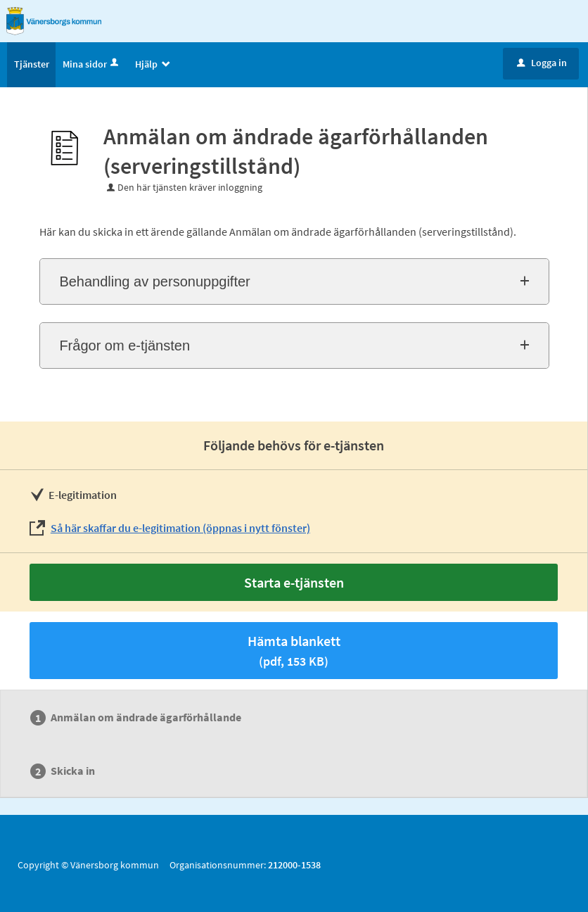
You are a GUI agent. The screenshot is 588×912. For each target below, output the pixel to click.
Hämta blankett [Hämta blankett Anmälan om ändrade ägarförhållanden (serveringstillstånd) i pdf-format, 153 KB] (294, 651)
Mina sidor (92, 64)
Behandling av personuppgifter (154, 281)
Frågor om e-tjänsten (124, 346)
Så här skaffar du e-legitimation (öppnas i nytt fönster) (180, 528)
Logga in (542, 63)
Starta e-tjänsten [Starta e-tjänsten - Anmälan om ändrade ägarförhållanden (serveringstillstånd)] (294, 582)
